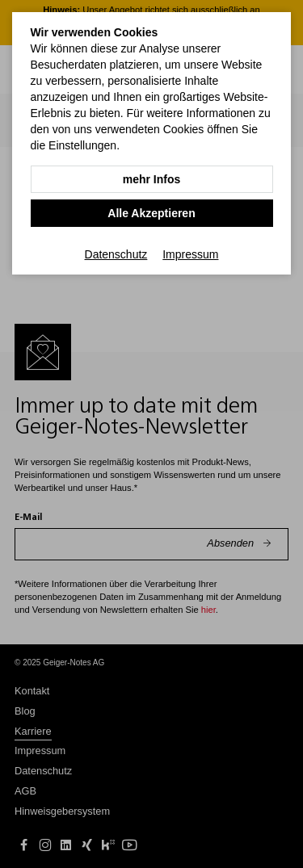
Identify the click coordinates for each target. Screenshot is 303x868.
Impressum (190, 254)
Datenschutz (116, 254)
